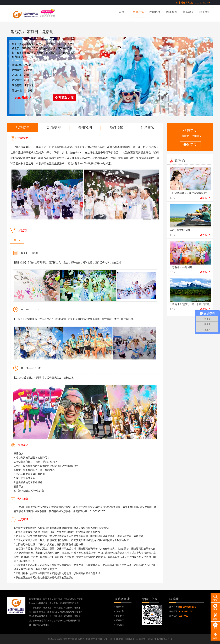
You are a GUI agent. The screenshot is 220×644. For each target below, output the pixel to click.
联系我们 (205, 12)
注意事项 (148, 128)
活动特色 (23, 128)
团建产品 (138, 12)
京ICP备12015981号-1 (160, 639)
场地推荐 (120, 611)
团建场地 (155, 12)
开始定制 (190, 145)
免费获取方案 (64, 98)
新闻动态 (188, 12)
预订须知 (116, 128)
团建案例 (172, 12)
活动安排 (54, 128)
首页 (122, 12)
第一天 (17, 240)
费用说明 (85, 128)
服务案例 (120, 616)
